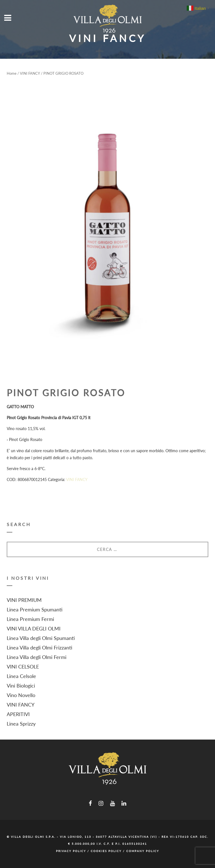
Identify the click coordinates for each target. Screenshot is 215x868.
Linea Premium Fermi (30, 619)
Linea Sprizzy (21, 724)
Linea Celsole (21, 676)
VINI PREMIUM (24, 600)
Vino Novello (21, 695)
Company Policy (143, 851)
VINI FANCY (30, 73)
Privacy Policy (71, 851)
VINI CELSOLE (23, 667)
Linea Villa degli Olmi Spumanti (41, 638)
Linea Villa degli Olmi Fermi (37, 657)
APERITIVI (18, 714)
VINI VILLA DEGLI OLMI (34, 628)
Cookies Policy (106, 851)
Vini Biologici (21, 686)
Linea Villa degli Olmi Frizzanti (39, 648)
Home (12, 73)
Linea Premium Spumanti (35, 609)
